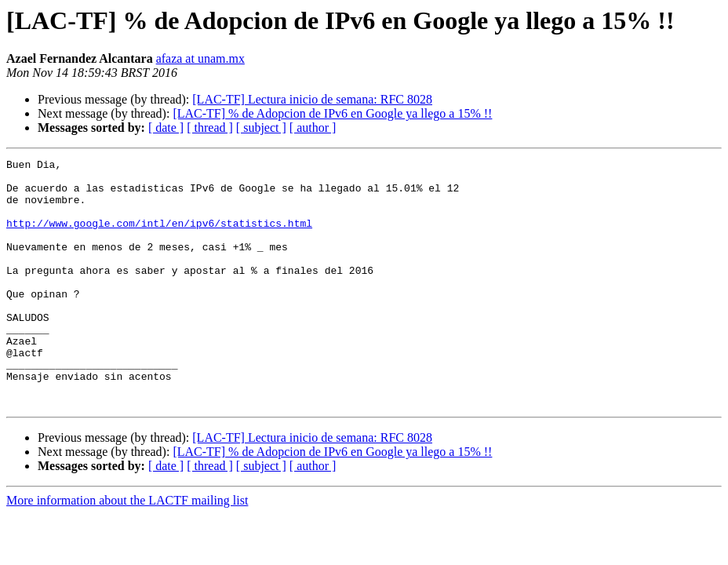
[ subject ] (261, 128)
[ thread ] (210, 128)
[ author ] (313, 128)
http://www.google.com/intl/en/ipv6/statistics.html (159, 237)
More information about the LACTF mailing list (127, 550)
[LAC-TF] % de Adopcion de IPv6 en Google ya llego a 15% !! (332, 113)
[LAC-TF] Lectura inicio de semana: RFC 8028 (312, 99)
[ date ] (166, 128)
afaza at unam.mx (200, 58)
